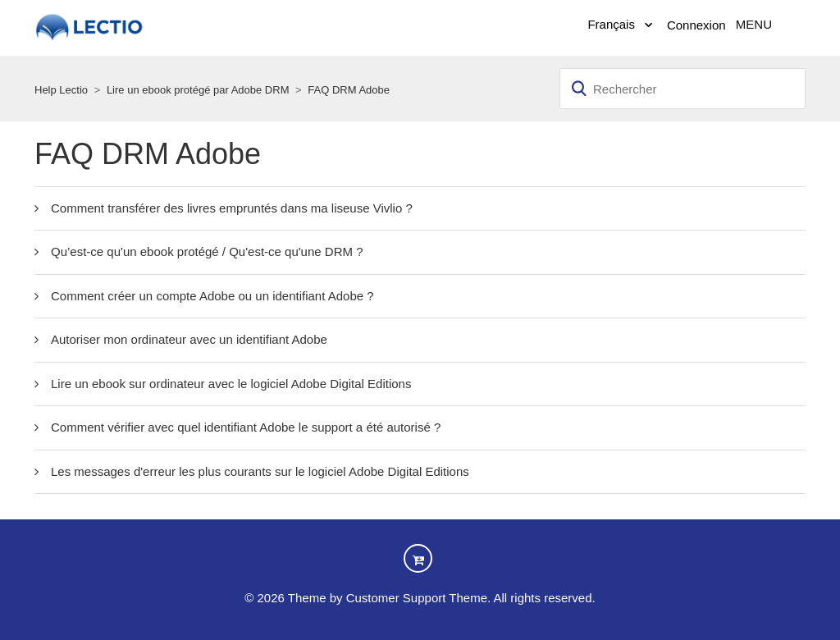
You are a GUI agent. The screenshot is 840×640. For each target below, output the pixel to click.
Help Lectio (61, 90)
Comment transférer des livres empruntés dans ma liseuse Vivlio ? (232, 208)
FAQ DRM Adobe (349, 90)
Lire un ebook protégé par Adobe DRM (198, 90)
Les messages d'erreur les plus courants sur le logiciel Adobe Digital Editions (260, 471)
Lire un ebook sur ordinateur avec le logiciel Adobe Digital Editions (231, 384)
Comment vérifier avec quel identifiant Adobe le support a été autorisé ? (246, 427)
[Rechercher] (682, 89)
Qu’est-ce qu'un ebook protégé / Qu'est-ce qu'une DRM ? (207, 251)
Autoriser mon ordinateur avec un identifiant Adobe (189, 339)
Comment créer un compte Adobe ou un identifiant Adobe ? (212, 296)
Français (613, 24)
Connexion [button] (696, 25)
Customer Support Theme (417, 598)
